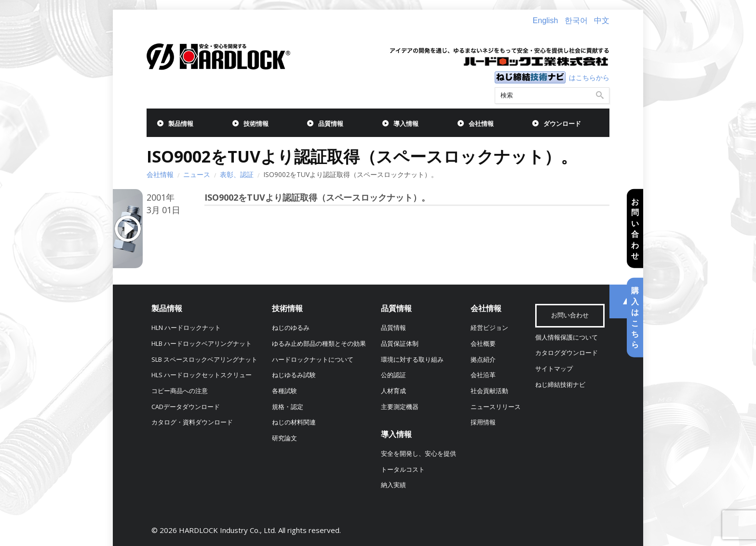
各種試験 (284, 391)
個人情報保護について (567, 337)
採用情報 (483, 422)
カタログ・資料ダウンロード (192, 422)
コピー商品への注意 (180, 391)
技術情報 (256, 124)
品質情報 (331, 124)
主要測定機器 (400, 407)
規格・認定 (288, 407)
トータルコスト (403, 470)
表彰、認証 (237, 174)
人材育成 (393, 391)
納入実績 (393, 485)
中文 (602, 20)
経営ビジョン (489, 328)
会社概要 (483, 344)
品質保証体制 (400, 344)
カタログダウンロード (567, 353)
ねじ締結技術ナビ (560, 385)
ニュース (197, 174)
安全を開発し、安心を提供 (418, 454)
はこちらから (589, 77)
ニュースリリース (496, 407)
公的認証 (393, 375)
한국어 (576, 20)
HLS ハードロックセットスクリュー (202, 375)
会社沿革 (483, 375)
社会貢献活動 (489, 391)
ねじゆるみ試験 (294, 375)
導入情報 (406, 124)
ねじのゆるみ (291, 328)
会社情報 (481, 124)
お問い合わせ (635, 229)
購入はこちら (635, 317)
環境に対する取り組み (412, 360)
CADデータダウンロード (186, 407)
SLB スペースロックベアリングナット (204, 360)
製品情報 (181, 124)
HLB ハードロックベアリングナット (202, 344)
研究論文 (284, 438)
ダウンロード (562, 124)
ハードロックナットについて (313, 360)
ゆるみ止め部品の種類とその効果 (319, 344)
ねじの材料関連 (294, 422)
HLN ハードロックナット (186, 328)
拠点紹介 (483, 360)
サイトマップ (554, 369)
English (545, 20)
